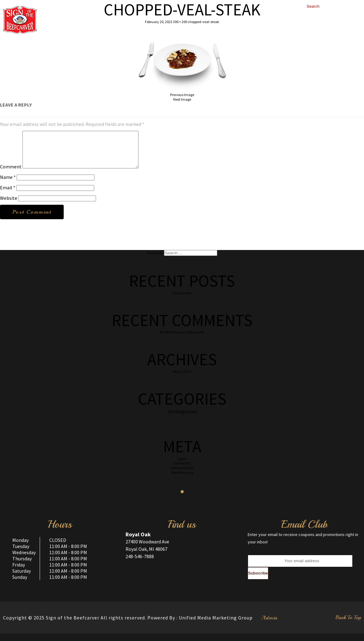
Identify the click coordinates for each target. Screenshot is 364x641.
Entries (182, 471)
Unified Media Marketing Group (216, 625)
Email (8, 195)
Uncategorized (182, 419)
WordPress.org (182, 480)
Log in (182, 466)
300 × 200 (180, 22)
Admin (269, 625)
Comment (11, 174)
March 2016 (182, 379)
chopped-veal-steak (203, 22)
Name (8, 184)
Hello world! (182, 300)
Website (9, 205)
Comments (182, 475)
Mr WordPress (170, 339)
